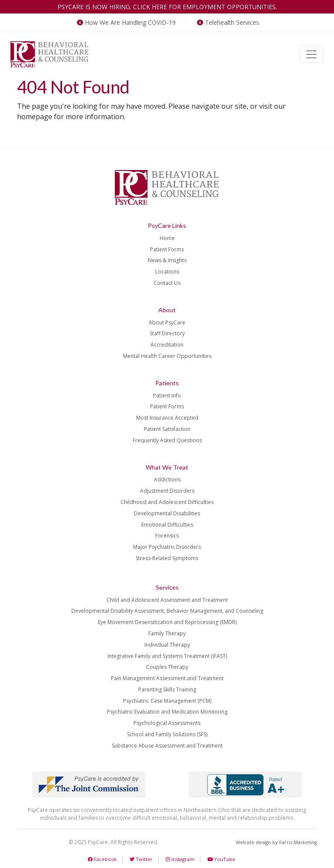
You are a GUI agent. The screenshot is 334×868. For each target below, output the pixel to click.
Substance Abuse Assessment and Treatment (167, 746)
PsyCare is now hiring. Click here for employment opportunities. (167, 7)
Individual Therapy (167, 645)
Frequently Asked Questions (167, 440)
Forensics (167, 536)
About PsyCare (167, 322)
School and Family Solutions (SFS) (167, 734)
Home (167, 238)
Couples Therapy (167, 667)
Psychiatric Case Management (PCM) (167, 701)
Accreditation (167, 345)
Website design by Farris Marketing (276, 842)
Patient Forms (167, 249)
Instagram (180, 859)
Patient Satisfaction (167, 429)
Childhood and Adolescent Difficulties (167, 502)
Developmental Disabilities (167, 513)
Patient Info (167, 396)
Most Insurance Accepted (167, 418)
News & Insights (167, 260)
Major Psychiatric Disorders (167, 547)
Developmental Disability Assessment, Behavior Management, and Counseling (167, 611)
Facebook (102, 859)
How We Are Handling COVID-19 (125, 22)
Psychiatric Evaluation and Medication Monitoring (167, 712)
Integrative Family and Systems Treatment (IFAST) (167, 656)
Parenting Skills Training (167, 689)
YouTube (221, 859)
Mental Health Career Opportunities (167, 356)
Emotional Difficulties (167, 525)
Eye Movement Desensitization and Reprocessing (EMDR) (167, 622)
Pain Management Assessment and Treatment (167, 678)
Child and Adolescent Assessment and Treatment (167, 600)
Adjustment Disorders (167, 491)
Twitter (141, 859)
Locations (167, 272)
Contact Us (167, 283)
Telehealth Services (227, 22)
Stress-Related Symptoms (167, 558)
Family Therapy (167, 633)
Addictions (167, 479)
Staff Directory (167, 333)
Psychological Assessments (167, 723)
